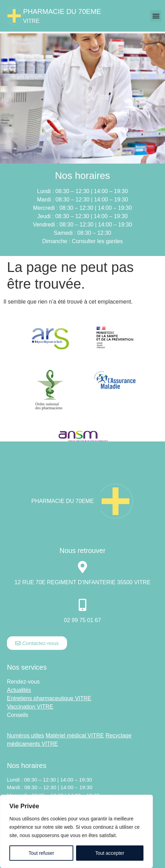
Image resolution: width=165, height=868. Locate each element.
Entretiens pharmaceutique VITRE (49, 698)
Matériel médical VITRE (75, 735)
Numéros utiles (26, 735)
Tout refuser (41, 853)
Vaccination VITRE (30, 707)
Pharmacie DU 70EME (62, 11)
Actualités (19, 690)
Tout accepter (110, 853)
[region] (76, 832)
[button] (156, 16)
